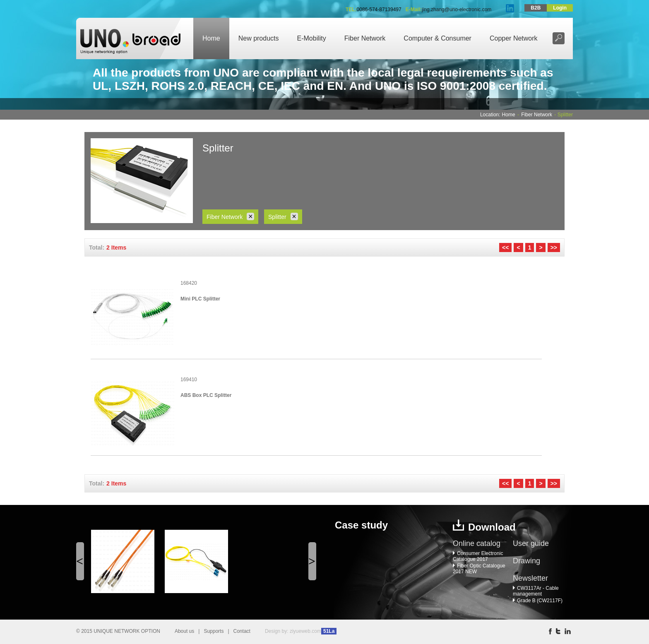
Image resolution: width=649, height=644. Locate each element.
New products (259, 38)
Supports (214, 631)
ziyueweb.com (305, 631)
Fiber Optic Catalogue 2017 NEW (479, 569)
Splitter (283, 216)
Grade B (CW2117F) (538, 601)
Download (492, 527)
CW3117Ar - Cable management (536, 591)
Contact (242, 631)
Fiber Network (365, 38)
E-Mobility (312, 38)
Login (560, 8)
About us (184, 631)
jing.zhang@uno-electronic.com (457, 10)
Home (211, 38)
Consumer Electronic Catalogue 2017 (478, 556)
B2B (536, 8)
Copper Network (514, 38)
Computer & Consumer (437, 38)
